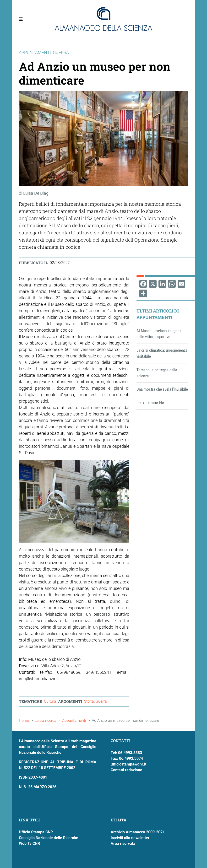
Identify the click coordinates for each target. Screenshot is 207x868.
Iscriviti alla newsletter (130, 838)
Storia (89, 701)
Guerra (101, 701)
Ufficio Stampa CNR (36, 832)
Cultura (50, 701)
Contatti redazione (126, 770)
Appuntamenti (74, 720)
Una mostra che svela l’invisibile (162, 389)
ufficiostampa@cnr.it (128, 764)
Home (24, 720)
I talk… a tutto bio (150, 403)
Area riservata (123, 844)
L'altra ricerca (46, 720)
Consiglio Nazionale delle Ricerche (49, 838)
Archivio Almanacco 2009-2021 (138, 832)
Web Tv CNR (29, 844)
